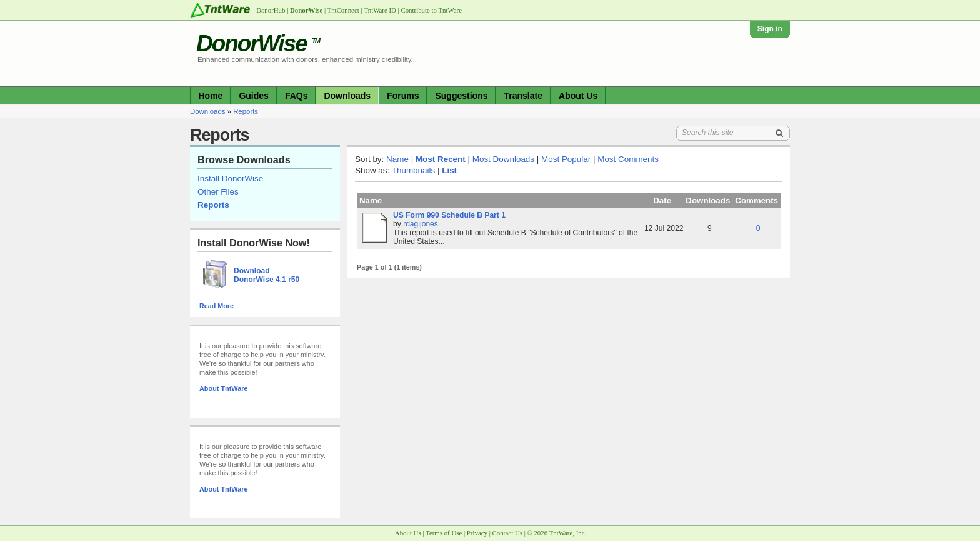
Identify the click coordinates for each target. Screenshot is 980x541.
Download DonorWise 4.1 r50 (267, 275)
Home (211, 96)
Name (397, 159)
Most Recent (441, 159)
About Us (578, 96)
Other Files (218, 192)
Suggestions (461, 96)
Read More (217, 306)
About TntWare (224, 388)
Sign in (770, 29)
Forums (403, 96)
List (449, 170)
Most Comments (628, 159)
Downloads (347, 96)
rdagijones (421, 224)
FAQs (297, 96)
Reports (246, 111)
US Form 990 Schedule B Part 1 (449, 215)
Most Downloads (503, 159)
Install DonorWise (230, 179)
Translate (523, 96)
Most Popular (566, 159)
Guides (253, 96)
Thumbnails (413, 170)
